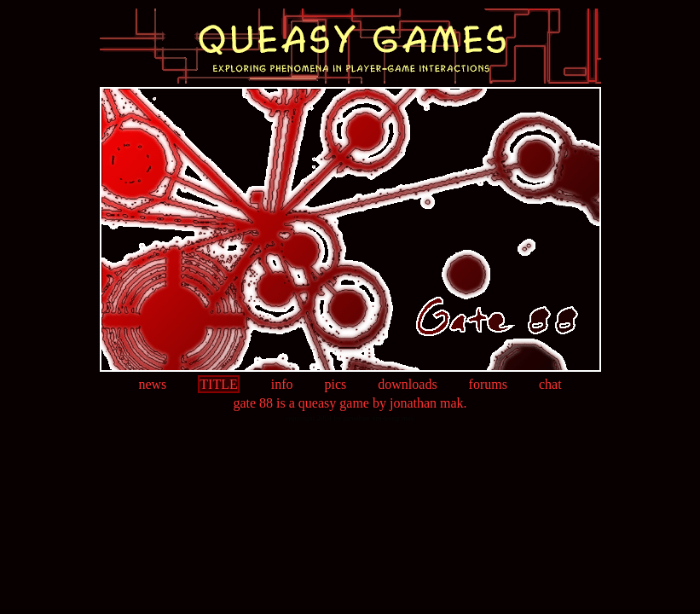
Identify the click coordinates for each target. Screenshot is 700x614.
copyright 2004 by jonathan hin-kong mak (350, 418)
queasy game (334, 403)
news (152, 384)
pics (336, 384)
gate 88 (253, 403)
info (282, 384)
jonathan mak (427, 403)
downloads (407, 384)
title (218, 384)
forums (488, 384)
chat (550, 384)
